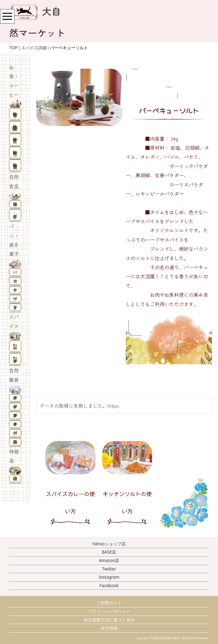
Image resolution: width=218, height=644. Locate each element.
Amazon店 (109, 560)
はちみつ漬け (15, 204)
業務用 (15, 167)
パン (15, 272)
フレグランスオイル (15, 415)
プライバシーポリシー (109, 611)
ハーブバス (15, 433)
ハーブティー (15, 115)
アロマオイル (15, 398)
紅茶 (15, 141)
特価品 (15, 478)
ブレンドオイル (15, 406)
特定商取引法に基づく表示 (109, 620)
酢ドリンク (15, 216)
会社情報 (109, 628)
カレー (15, 347)
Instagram (109, 577)
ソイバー (15, 298)
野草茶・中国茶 (15, 128)
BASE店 (109, 552)
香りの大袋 (15, 442)
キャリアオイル (15, 424)
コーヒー (15, 154)
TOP (13, 48)
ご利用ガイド (109, 603)
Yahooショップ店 (109, 544)
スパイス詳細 (34, 48)
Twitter (109, 569)
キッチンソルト (15, 360)
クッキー (15, 290)
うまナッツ (15, 307)
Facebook (109, 585)
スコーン (15, 281)
